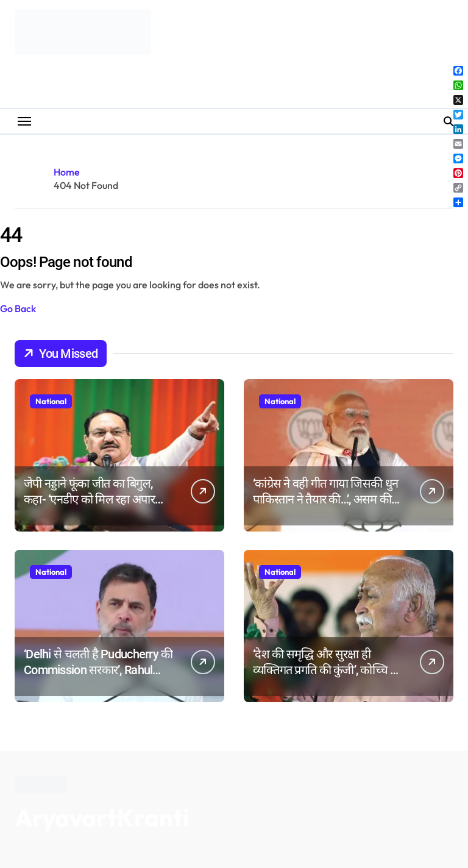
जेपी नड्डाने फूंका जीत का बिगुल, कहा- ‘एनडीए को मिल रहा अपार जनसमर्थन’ (89, 499)
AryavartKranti (102, 817)
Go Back (18, 308)
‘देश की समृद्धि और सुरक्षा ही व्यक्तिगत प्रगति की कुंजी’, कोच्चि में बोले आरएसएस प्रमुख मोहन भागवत (327, 670)
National (51, 401)
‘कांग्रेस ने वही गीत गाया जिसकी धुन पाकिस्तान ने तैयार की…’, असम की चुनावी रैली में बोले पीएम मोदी (325, 499)
